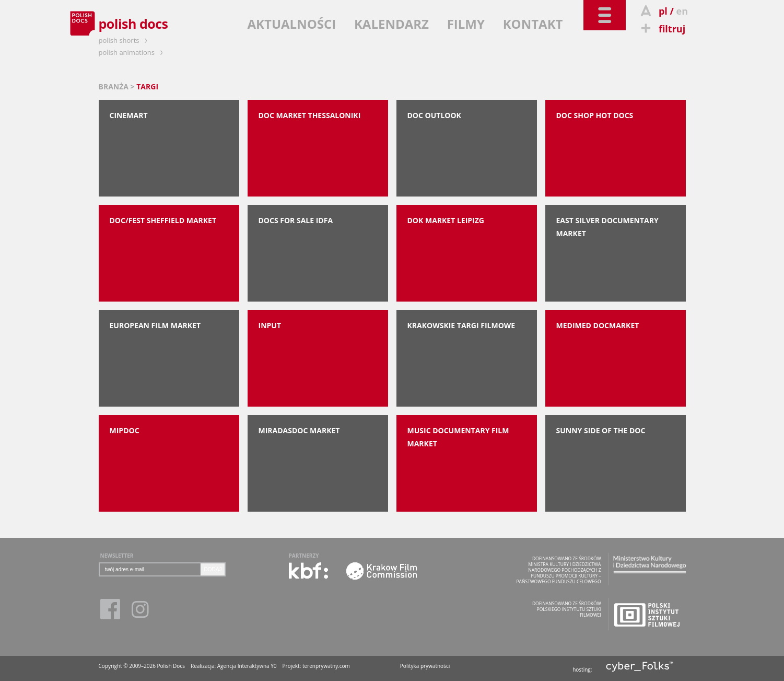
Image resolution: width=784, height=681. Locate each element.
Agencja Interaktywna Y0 (247, 666)
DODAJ (213, 569)
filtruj (662, 29)
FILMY (466, 24)
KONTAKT (533, 24)
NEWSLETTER (117, 556)
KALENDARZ (391, 24)
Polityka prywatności (425, 666)
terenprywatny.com (326, 666)
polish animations (132, 52)
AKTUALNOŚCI (292, 24)
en (682, 11)
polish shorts (125, 40)
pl (663, 11)
